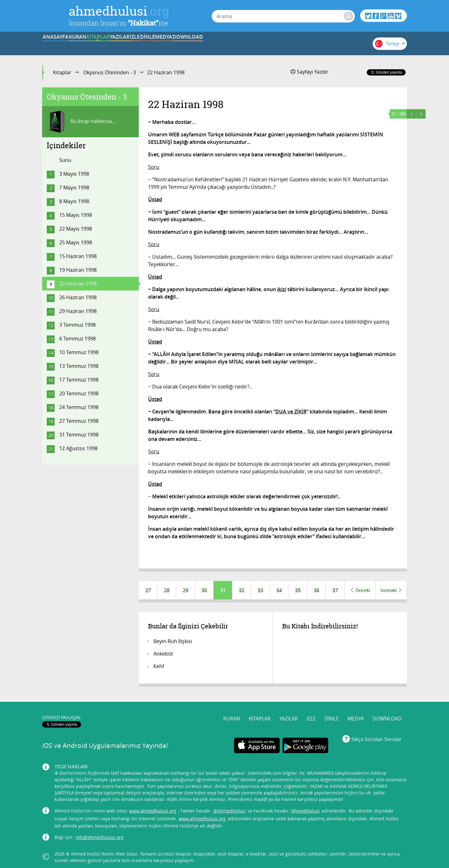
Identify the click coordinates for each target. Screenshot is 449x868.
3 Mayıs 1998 (74, 174)
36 (316, 590)
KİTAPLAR (138, 45)
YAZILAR (177, 45)
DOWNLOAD (331, 45)
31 (223, 590)
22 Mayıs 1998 (76, 229)
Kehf (159, 666)
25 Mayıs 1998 (76, 242)
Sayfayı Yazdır (309, 72)
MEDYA (293, 45)
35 (298, 590)
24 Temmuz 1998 (79, 407)
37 (335, 590)
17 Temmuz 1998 (79, 380)
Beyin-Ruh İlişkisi (173, 641)
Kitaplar (62, 72)
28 (167, 590)
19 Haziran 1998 (78, 270)
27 (148, 590)
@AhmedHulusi (229, 807)
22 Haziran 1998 (78, 284)
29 (186, 590)
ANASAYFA (61, 45)
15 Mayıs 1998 (76, 215)
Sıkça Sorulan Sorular (377, 735)
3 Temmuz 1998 (77, 325)
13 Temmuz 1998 (79, 366)
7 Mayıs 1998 (74, 188)
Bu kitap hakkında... (81, 122)
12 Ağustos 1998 (78, 448)
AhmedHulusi (305, 807)
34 (279, 590)
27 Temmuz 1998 (79, 421)
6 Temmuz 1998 (77, 339)
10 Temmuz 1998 (79, 352)
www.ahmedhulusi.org (153, 807)
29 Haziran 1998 (78, 311)
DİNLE (254, 45)
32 (242, 590)
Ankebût (163, 654)
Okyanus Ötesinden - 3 (110, 72)
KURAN (100, 45)
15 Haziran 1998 (78, 256)
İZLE (216, 45)
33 (260, 590)
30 (204, 590)
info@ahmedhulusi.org (99, 833)
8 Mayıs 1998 (74, 201)
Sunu (65, 160)
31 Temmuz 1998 (79, 435)
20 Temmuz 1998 (79, 393)
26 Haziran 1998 (78, 297)
